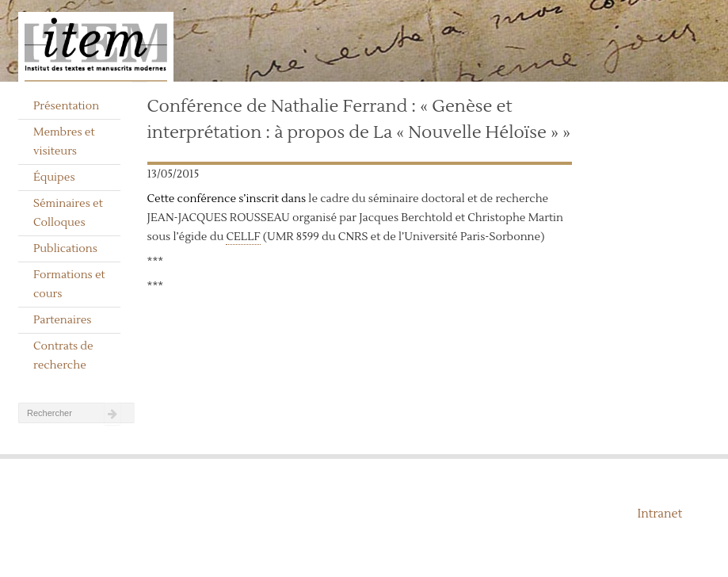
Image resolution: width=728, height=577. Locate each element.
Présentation (66, 106)
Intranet (659, 514)
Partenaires (63, 320)
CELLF (243, 237)
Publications (65, 249)
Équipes (54, 178)
